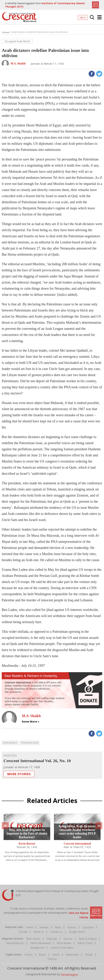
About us (39, 932)
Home (30, 927)
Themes (52, 959)
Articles (29, 955)
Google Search (77, 932)
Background (37, 948)
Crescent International (77, 844)
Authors (72, 927)
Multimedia (72, 955)
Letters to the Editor (62, 948)
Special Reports (15, 943)
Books (43, 955)
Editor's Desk (85, 943)
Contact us (56, 932)
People (89, 955)
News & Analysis (88, 939)
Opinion (68, 939)
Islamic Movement (40, 943)
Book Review (64, 943)
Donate (23, 932)
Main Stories (33, 939)
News (58, 927)
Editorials (52, 939)
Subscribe (88, 927)
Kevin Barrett (27, 844)
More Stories (19, 774)
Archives (44, 927)
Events (56, 955)
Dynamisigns (69, 975)
